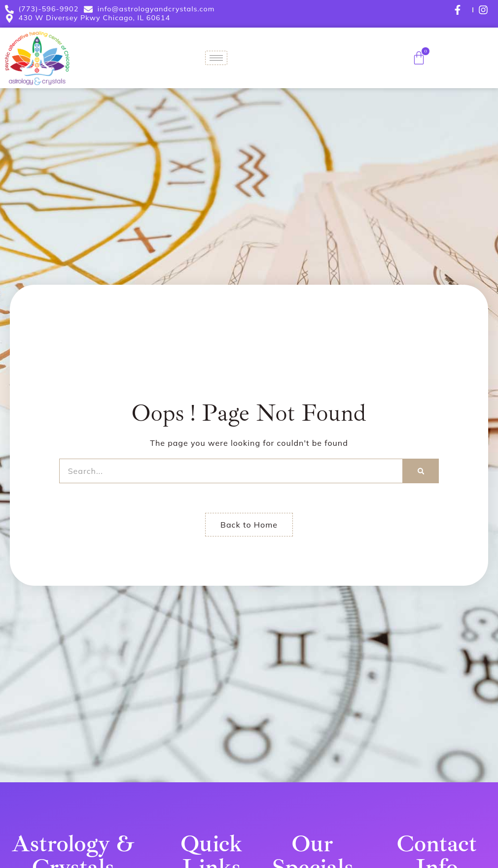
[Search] (421, 471)
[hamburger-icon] (216, 58)
